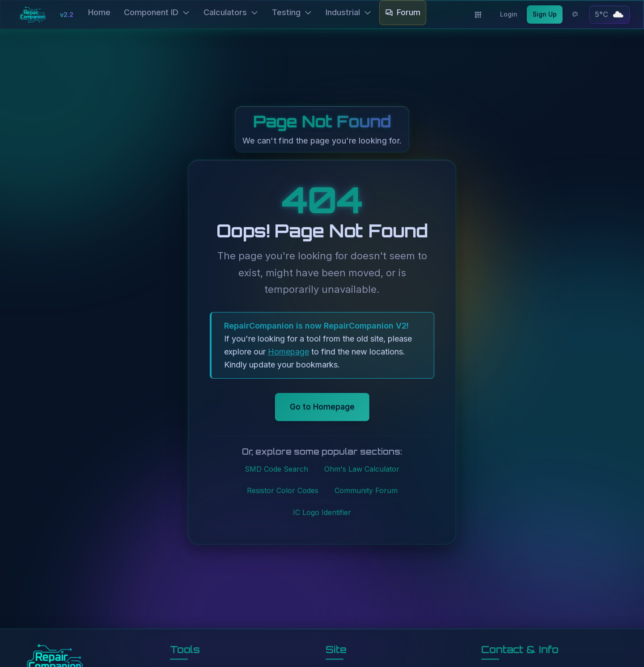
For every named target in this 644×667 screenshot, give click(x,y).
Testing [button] (292, 12)
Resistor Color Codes (283, 490)
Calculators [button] (231, 12)
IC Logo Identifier (322, 512)
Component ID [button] (157, 12)
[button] (610, 15)
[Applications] (478, 15)
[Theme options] (575, 14)
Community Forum (366, 490)
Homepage (288, 352)
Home (99, 12)
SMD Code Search (276, 469)
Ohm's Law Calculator (362, 469)
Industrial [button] (349, 12)
